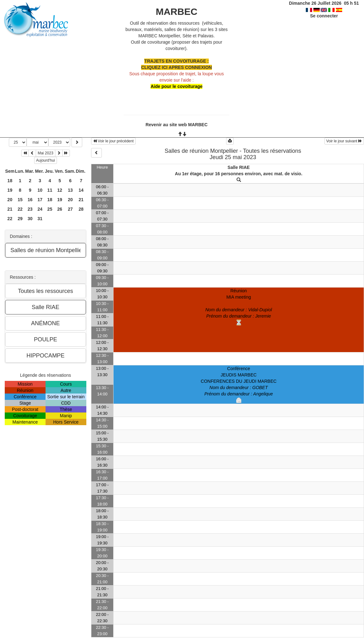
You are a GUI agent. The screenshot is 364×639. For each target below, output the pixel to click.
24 (40, 209)
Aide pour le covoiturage (176, 86)
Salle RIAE (239, 167)
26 (60, 209)
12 (60, 190)
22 (20, 209)
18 (10, 181)
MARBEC (176, 12)
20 (10, 200)
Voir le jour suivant (344, 141)
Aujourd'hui (46, 160)
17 (40, 200)
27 (70, 209)
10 (40, 190)
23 (30, 209)
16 (30, 200)
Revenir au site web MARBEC (176, 125)
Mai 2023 (45, 153)
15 (20, 200)
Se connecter (324, 16)
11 (50, 190)
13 (70, 190)
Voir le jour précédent (113, 141)
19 (10, 190)
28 (81, 209)
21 (81, 200)
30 (30, 219)
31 (40, 219)
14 (81, 190)
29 (20, 219)
